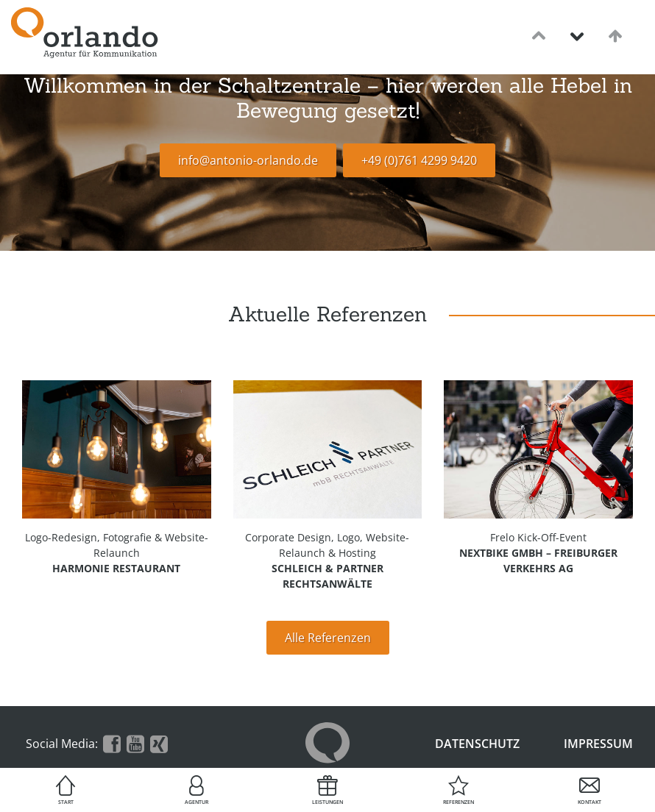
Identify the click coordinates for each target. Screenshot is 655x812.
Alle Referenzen (328, 638)
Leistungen (327, 802)
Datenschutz (477, 744)
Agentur (196, 802)
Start (66, 802)
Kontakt (589, 802)
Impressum (598, 744)
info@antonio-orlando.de (248, 160)
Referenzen (458, 802)
